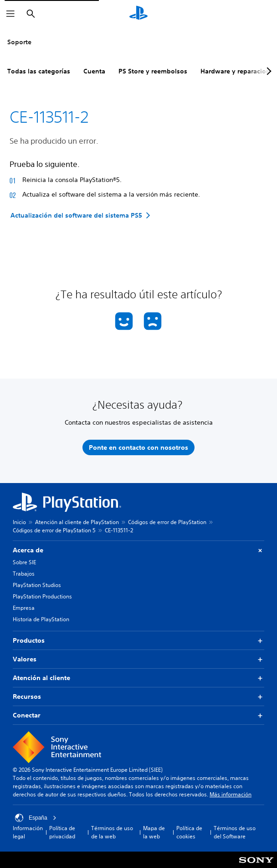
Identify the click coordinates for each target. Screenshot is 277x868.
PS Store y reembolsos (153, 71)
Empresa (24, 608)
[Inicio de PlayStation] (138, 14)
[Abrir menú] (10, 14)
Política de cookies (189, 832)
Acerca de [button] (138, 550)
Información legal (28, 832)
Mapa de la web (154, 832)
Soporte (19, 42)
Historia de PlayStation (41, 619)
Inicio (19, 522)
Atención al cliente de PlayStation (77, 522)
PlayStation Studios (37, 585)
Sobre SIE (24, 562)
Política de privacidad (62, 832)
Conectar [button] (138, 715)
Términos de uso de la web (112, 832)
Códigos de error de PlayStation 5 (54, 530)
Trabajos (24, 574)
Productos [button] (138, 641)
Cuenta (94, 71)
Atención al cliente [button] (138, 678)
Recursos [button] (138, 697)
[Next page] (267, 71)
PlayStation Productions (42, 596)
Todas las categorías (39, 71)
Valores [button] (138, 659)
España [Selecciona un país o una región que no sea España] (36, 818)
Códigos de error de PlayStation (167, 522)
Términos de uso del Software (235, 832)
